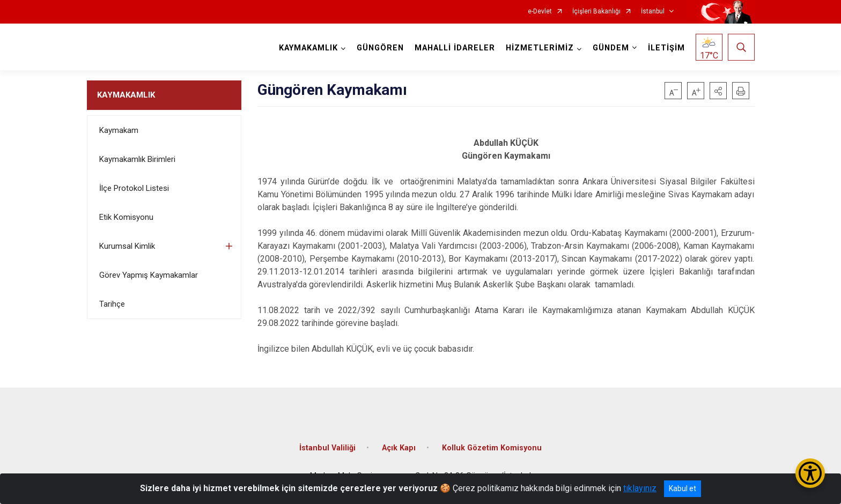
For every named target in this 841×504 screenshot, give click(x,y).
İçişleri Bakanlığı (596, 12)
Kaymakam (119, 130)
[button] (718, 91)
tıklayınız (640, 488)
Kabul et (683, 488)
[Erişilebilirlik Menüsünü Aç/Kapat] (810, 473)
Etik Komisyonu (126, 217)
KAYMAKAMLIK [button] (308, 48)
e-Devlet (540, 12)
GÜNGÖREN (380, 48)
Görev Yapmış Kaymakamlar (149, 275)
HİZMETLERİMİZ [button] (540, 48)
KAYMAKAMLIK (126, 95)
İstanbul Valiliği (327, 448)
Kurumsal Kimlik (127, 246)
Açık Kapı (399, 448)
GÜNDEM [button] (611, 48)
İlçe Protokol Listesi (134, 188)
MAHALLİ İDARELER (455, 48)
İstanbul (653, 12)
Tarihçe (112, 304)
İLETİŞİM (666, 48)
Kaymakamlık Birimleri (137, 159)
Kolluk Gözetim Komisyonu (492, 448)
